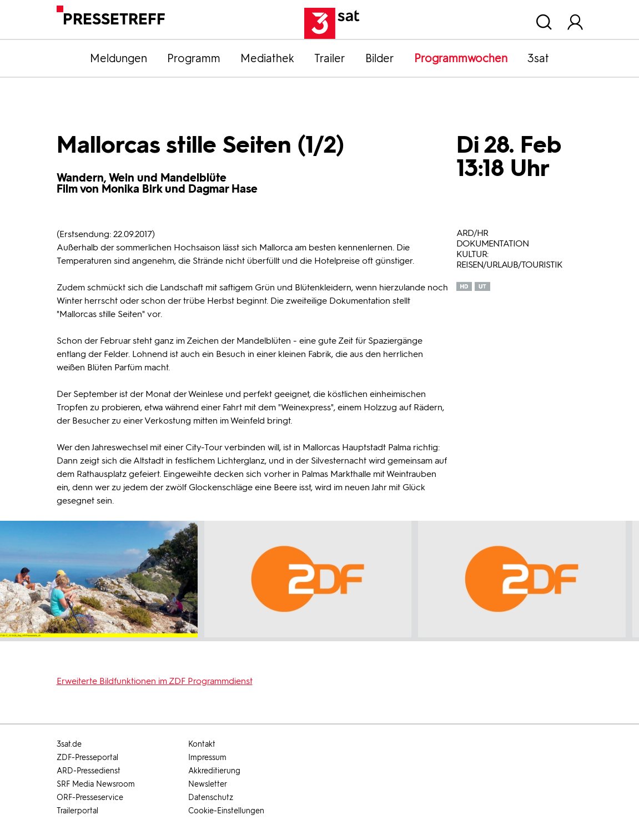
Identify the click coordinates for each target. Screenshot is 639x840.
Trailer (330, 58)
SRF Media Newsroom (96, 784)
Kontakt (202, 744)
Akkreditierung (214, 771)
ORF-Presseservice (90, 798)
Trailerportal (77, 811)
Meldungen (119, 58)
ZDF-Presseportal (87, 758)
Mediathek (267, 58)
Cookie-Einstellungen (226, 811)
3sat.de (69, 744)
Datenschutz (211, 798)
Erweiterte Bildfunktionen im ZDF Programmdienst (155, 681)
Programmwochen (461, 58)
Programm (194, 58)
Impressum (207, 758)
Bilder (380, 58)
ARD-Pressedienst (89, 771)
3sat (538, 58)
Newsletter (208, 784)
